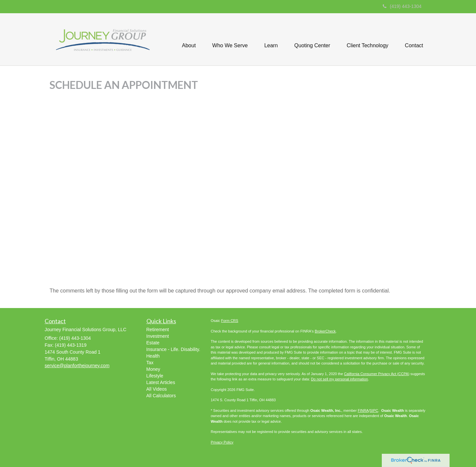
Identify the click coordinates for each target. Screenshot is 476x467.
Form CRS (230, 321)
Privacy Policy (222, 442)
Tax (150, 363)
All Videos (157, 389)
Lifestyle (155, 376)
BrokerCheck (325, 331)
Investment (158, 336)
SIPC (374, 410)
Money (153, 369)
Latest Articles (161, 382)
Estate (153, 343)
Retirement (158, 330)
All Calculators (161, 396)
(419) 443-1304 (402, 6)
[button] (189, 39)
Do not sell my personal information (339, 379)
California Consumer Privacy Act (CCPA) (377, 374)
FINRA (363, 410)
